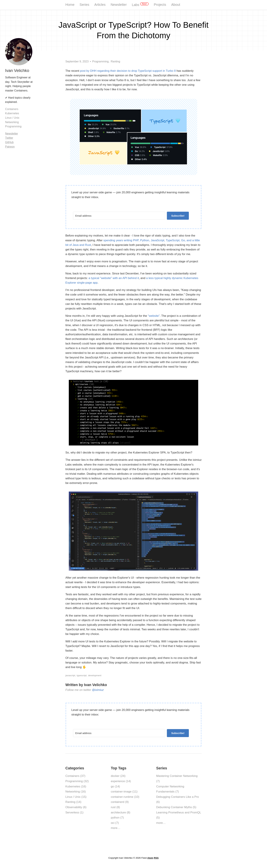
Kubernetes (12, 113)
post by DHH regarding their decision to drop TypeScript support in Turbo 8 (128, 71)
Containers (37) (75, 776)
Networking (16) (76, 792)
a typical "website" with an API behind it (114, 278)
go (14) (115, 786)
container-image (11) (124, 792)
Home (70, 5)
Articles (100, 5)
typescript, (82, 675)
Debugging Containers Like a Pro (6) (177, 799)
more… (116, 828)
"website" (154, 316)
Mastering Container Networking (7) (177, 779)
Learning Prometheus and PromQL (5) (179, 815)
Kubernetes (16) (76, 786)
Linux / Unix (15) (76, 797)
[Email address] (119, 216)
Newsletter (119, 5)
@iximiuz (98, 690)
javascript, (71, 675)
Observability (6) (76, 807)
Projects (160, 5)
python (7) (117, 818)
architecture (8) (121, 812)
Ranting (115, 61)
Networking (12, 122)
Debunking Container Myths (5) (176, 807)
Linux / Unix (12, 118)
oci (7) (115, 823)
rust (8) (115, 807)
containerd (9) (120, 802)
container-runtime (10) (125, 797)
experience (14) (121, 781)
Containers (12, 109)
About (176, 5)
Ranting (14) (73, 802)
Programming (13, 126)
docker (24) (118, 776)
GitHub (9, 142)
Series (84, 5)
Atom (150, 858)
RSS (156, 858)
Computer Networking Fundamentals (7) (170, 789)
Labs (140, 5)
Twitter (9, 138)
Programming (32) (77, 781)
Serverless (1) (74, 812)
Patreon (10, 147)
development (95, 675)
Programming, (101, 61)
